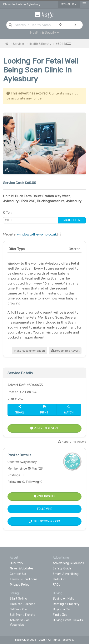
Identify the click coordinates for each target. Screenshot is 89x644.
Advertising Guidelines (68, 563)
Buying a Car (62, 609)
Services (19, 44)
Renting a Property (66, 604)
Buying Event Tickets (68, 620)
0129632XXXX (50, 521)
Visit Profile (44, 496)
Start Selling (18, 599)
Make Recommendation (29, 351)
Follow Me (45, 509)
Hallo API (59, 579)
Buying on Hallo (63, 599)
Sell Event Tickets (23, 615)
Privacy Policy (20, 585)
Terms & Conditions (24, 579)
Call (45, 521)
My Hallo (69, 4)
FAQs (56, 585)
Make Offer (72, 220)
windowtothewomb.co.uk (37, 234)
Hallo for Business (23, 604)
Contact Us (18, 574)
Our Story (16, 563)
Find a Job (60, 615)
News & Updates (22, 568)
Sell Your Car (18, 609)
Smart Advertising (66, 574)
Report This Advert (65, 351)
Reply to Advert (44, 428)
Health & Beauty (45, 33)
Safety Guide (62, 568)
